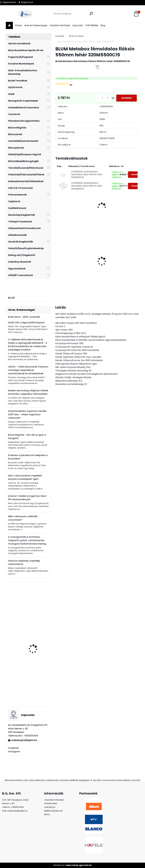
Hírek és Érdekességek (36, 25)
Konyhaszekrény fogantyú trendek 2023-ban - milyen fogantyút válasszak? (27, 414)
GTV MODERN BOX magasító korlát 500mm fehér (37, 650)
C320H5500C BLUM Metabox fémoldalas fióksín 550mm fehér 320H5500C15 (87, 186)
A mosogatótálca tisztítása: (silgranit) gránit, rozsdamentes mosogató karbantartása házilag (27, 540)
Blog (103, 25)
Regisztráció (27, 2)
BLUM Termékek (76, 36)
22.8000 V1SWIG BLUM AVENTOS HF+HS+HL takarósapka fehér (35, 687)
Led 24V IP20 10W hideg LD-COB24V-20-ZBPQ (112, 251)
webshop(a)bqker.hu (24, 740)
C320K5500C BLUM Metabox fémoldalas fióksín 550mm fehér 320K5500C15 (87, 175)
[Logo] (25, 14)
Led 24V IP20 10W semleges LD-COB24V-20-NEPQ (89, 254)
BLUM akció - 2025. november (24, 317)
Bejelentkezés (10, 2)
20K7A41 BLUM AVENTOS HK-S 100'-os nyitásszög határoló (36, 612)
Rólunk (18, 25)
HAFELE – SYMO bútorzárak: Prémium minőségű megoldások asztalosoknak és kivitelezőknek (28, 370)
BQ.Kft (11, 298)
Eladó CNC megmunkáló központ (26, 323)
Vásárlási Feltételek (60, 25)
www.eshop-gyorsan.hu (79, 865)
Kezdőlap (60, 36)
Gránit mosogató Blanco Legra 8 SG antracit (66, 258)
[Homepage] (9, 26)
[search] (91, 14)
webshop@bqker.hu (17, 811)
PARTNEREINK (92, 25)
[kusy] (102, 98)
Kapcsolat (78, 25)
